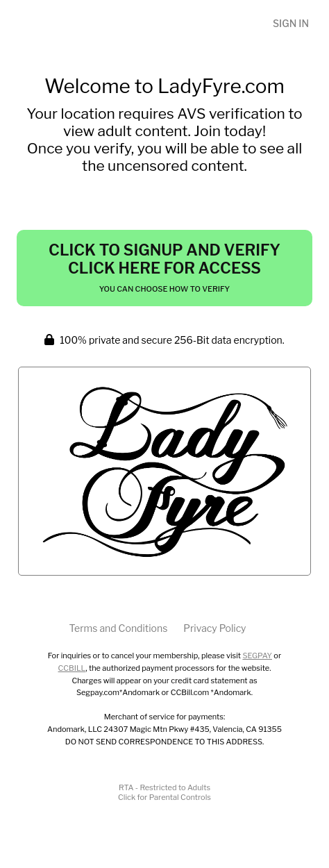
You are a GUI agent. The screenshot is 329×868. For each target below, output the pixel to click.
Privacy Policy (214, 628)
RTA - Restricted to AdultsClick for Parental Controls (164, 792)
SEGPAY (257, 656)
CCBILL (72, 668)
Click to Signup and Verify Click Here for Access (164, 267)
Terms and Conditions (118, 628)
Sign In (291, 23)
